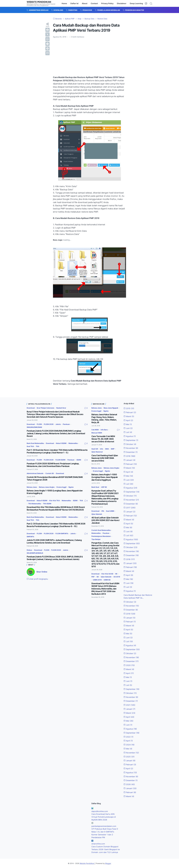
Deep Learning (136, 3)
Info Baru (104, 430)
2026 (129, 784)
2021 (129, 705)
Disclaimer (122, 3)
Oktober (130, 444)
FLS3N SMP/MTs (62, 533)
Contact (94, 3)
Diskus (29, 550)
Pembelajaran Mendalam (101, 536)
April (128, 420)
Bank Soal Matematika (35, 443)
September (131, 440)
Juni (128, 428)
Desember (131, 452)
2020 (129, 665)
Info (102, 449)
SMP (113, 449)
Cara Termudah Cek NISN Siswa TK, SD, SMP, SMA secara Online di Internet (103, 439)
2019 (129, 614)
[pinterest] (47, 48)
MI (116, 574)
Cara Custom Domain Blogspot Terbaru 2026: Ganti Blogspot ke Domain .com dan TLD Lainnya (106, 849)
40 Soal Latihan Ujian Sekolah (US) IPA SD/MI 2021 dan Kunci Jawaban (105, 520)
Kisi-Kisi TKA (55, 501)
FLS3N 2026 (49, 424)
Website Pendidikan (39, 2)
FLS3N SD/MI (60, 460)
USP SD (104, 487)
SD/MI (79, 460)
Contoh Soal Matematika (101, 530)
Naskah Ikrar (61, 408)
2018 (129, 559)
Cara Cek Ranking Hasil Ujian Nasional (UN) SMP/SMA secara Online (105, 458)
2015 (129, 408)
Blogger (108, 863)
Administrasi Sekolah (35, 473)
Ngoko (71, 487)
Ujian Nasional (97, 452)
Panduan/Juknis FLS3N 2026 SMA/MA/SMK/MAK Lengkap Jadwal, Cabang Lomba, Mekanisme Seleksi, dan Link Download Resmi (56, 433)
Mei (128, 424)
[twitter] (47, 34)
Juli (128, 432)
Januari (130, 460)
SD (98, 577)
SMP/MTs (30, 537)
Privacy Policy (107, 3)
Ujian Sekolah (97, 514)
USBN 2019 (97, 580)
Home (64, 3)
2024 (129, 745)
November (131, 448)
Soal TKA (30, 446)
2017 (130, 508)
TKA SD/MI (47, 504)
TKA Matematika (35, 504)
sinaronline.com (98, 844)
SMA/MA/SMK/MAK (34, 427)
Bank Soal (95, 487)
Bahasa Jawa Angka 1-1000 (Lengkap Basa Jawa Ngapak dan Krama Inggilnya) (105, 477)
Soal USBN (110, 511)
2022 (128, 737)
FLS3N (39, 424)
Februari (130, 412)
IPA (103, 511)
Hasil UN (95, 449)
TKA (38, 446)
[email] (47, 53)
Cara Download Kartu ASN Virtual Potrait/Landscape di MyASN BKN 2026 (104, 817)
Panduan (66, 424)
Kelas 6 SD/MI (61, 443)
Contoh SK (50, 473)
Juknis (58, 424)
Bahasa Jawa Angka (47, 487)
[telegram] (47, 44)
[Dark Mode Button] (146, 3)
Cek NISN (95, 430)
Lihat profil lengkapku (37, 579)
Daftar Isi (74, 3)
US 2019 (117, 577)
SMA (107, 449)
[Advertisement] (89, 57)
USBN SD (107, 580)
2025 (129, 757)
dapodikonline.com (100, 811)
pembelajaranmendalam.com (104, 826)
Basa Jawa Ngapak (111, 408)
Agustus (130, 436)
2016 (129, 456)
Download (31, 408)
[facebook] (47, 30)
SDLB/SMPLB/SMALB (35, 553)
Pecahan (106, 533)
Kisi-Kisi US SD (107, 574)
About (85, 3)
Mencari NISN (97, 433)
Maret (129, 416)
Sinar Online (42, 572)
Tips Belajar (96, 539)
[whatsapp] (47, 39)
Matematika (73, 443)
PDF (93, 577)
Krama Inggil (61, 487)
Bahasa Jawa (32, 487)
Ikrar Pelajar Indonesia (45, 408)
